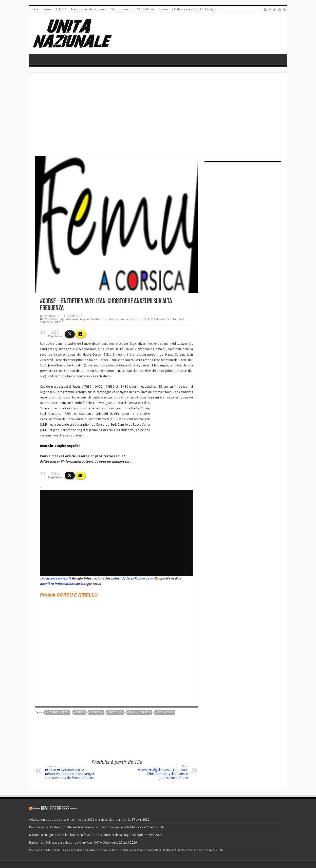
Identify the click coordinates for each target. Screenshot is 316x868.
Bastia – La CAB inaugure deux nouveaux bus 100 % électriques (74, 842)
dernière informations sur (60, 584)
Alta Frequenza (61, 319)
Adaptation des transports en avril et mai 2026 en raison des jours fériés (80, 820)
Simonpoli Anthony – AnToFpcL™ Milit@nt (188, 9)
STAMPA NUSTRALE (52, 322)
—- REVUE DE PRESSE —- (55, 809)
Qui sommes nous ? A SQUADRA (132, 9)
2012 (47, 319)
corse (80, 713)
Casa (35, 9)
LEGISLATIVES (148, 319)
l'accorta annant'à (58, 578)
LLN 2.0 (61, 9)
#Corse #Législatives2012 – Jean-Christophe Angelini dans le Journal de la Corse (163, 772)
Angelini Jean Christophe (88, 319)
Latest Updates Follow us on (132, 578)
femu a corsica (139, 713)
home (47, 9)
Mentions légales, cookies (88, 9)
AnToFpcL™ (51, 316)
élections (115, 713)
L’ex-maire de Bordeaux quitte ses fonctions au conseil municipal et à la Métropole (87, 827)
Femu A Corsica (128, 319)
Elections (111, 319)
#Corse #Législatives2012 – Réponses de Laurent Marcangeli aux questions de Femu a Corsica (70, 772)
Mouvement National (171, 319)
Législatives (165, 713)
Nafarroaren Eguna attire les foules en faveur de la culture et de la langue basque (86, 835)
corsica (96, 713)
